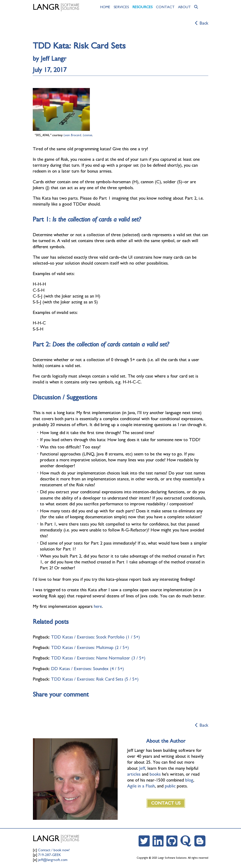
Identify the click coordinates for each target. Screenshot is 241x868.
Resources (142, 7)
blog (189, 780)
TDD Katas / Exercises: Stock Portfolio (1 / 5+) (95, 637)
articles (134, 774)
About (184, 7)
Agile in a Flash (141, 786)
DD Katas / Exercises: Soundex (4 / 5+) (87, 669)
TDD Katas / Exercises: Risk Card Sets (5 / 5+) (95, 679)
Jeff (142, 768)
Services (121, 7)
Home (105, 7)
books (155, 774)
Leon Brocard (72, 135)
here (98, 606)
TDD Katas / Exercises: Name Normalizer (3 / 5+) (98, 658)
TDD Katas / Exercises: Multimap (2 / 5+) (90, 648)
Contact (165, 7)
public (170, 786)
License (87, 135)
